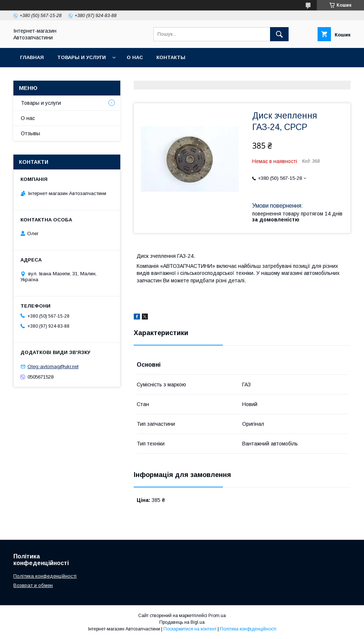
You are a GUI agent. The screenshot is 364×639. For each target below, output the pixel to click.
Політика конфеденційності (45, 576)
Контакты (171, 57)
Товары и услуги (82, 57)
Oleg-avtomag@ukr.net (53, 366)
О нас (135, 57)
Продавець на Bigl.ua (182, 622)
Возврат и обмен (33, 585)
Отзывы (30, 133)
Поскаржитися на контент (190, 629)
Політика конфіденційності (248, 629)
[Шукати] (279, 34)
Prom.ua (217, 616)
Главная (32, 57)
